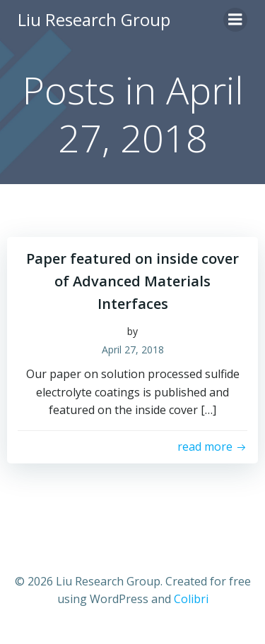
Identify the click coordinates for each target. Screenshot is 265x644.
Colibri (191, 599)
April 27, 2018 (133, 350)
